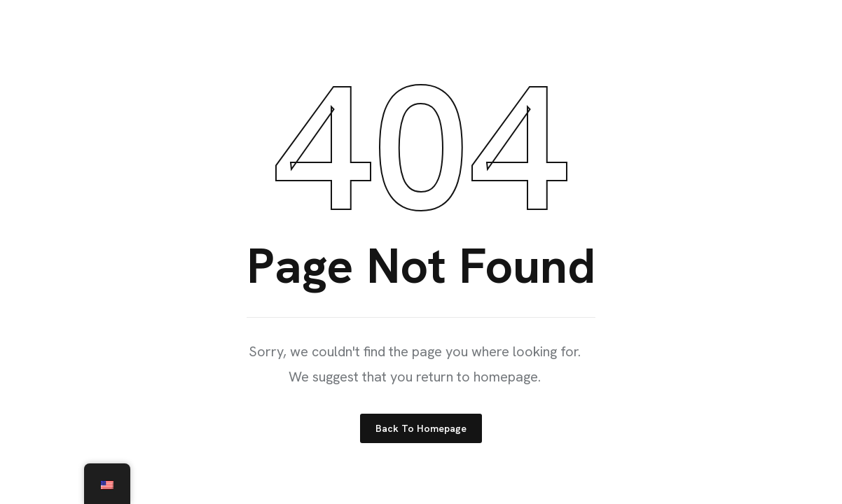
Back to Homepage (421, 428)
